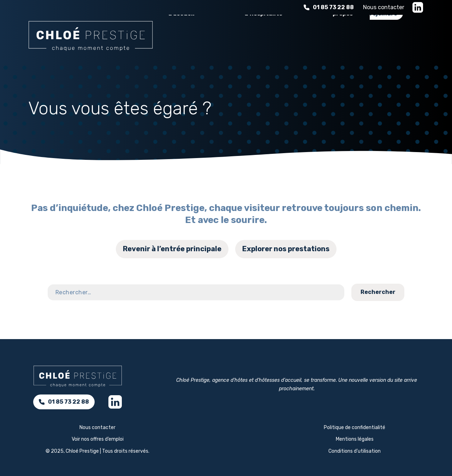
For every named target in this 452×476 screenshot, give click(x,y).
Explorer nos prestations (286, 249)
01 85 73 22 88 (329, 7)
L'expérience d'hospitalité (266, 40)
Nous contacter (384, 7)
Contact (425, 305)
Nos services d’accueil (189, 40)
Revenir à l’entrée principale (172, 249)
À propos (343, 40)
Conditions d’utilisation (355, 451)
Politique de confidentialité (355, 427)
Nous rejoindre (383, 40)
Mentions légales (355, 439)
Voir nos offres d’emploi (98, 439)
